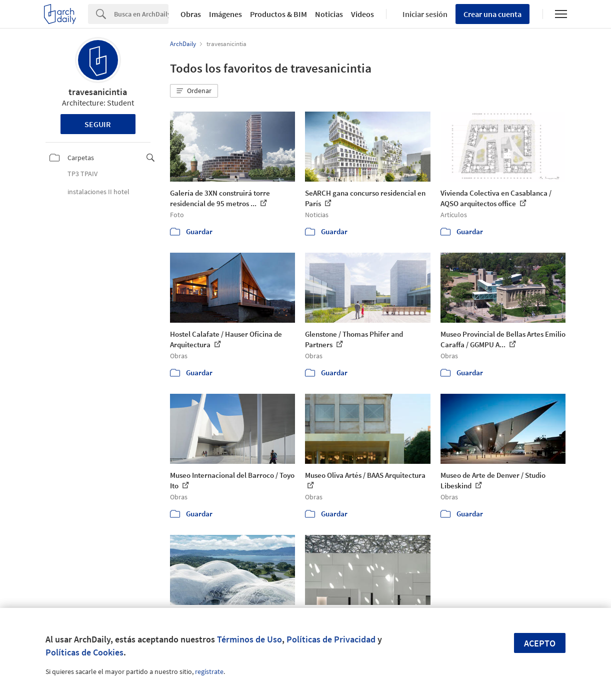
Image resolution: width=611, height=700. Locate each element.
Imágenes (225, 14)
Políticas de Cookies (84, 652)
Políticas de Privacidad (331, 639)
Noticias (329, 14)
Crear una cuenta (492, 14)
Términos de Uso (249, 639)
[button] (194, 91)
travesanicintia (98, 92)
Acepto (540, 643)
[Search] (141, 14)
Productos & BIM (278, 14)
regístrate (209, 671)
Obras (191, 14)
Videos (362, 14)
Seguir (98, 124)
